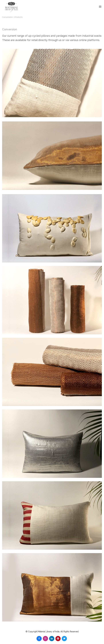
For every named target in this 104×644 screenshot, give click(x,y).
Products (19, 17)
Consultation (8, 17)
